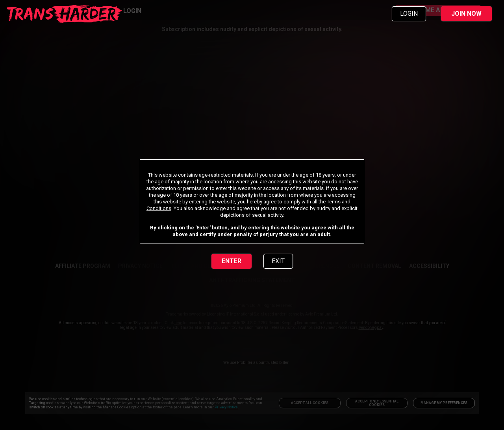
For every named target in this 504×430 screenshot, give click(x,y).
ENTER (232, 261)
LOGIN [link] (409, 14)
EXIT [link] (278, 261)
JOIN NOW (466, 14)
